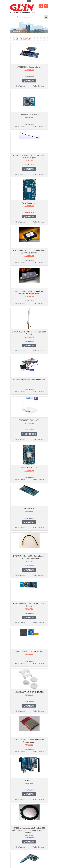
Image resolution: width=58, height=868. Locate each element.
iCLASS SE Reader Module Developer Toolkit (29, 380)
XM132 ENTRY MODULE (29, 115)
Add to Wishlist (20, 86)
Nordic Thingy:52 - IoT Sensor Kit (29, 651)
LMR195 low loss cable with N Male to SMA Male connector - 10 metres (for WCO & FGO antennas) (29, 830)
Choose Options (30, 434)
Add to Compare (38, 86)
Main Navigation (12, 17)
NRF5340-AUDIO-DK (29, 468)
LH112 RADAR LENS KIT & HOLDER (29, 692)
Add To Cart (30, 81)
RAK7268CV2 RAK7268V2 (29, 420)
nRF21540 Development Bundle (29, 67)
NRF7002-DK (29, 508)
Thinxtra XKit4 (29, 780)
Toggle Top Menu (29, 1)
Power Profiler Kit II (29, 203)
